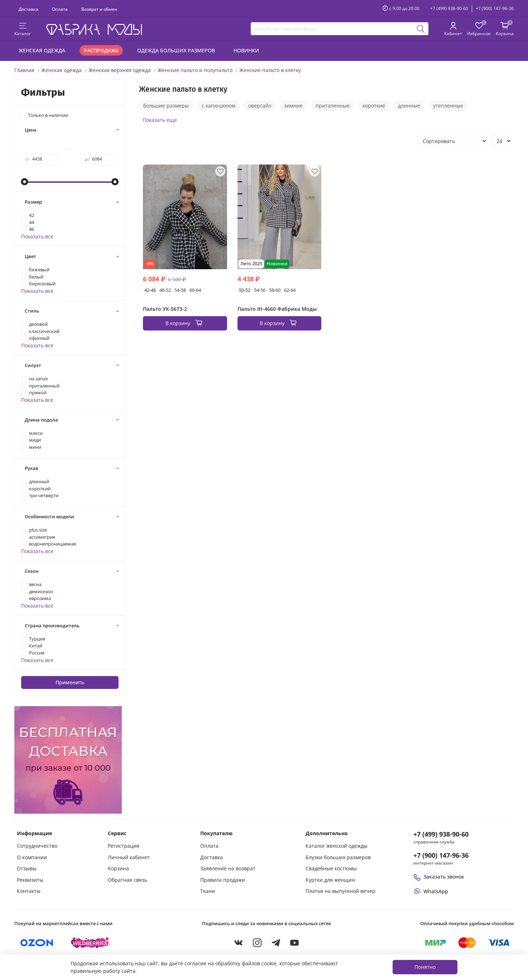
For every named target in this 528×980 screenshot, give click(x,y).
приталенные (333, 106)
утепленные (448, 106)
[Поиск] (421, 29)
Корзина (118, 868)
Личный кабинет (129, 857)
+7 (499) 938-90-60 (449, 8)
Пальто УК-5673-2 (165, 309)
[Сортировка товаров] (452, 141)
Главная (24, 70)
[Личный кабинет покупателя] (453, 29)
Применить (70, 682)
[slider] (25, 182)
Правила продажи (223, 880)
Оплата (60, 9)
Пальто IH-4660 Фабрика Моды (277, 309)
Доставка (28, 9)
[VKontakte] (239, 943)
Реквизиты (30, 880)
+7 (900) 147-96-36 (495, 8)
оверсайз (260, 106)
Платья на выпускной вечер (340, 891)
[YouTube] (294, 943)
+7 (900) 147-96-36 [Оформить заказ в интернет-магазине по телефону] (441, 855)
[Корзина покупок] (505, 29)
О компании (32, 857)
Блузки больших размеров (338, 857)
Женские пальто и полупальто (195, 70)
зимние (293, 106)
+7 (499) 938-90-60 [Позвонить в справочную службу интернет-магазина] (441, 834)
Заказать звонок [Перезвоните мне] (439, 877)
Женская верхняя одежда (120, 70)
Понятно (425, 967)
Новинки (246, 50)
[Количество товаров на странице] (501, 141)
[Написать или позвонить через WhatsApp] (431, 891)
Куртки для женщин (330, 880)
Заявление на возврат (228, 868)
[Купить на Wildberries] (90, 943)
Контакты (29, 891)
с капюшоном (219, 106)
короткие (374, 106)
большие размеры (166, 106)
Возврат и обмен (99, 9)
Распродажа (101, 50)
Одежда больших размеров (176, 50)
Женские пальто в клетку (270, 70)
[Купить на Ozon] (37, 943)
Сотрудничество (37, 846)
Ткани (208, 891)
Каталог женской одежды (337, 846)
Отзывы (27, 868)
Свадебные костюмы (331, 868)
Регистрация (124, 846)
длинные (409, 106)
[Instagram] (257, 943)
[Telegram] (276, 943)
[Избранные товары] (479, 29)
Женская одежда (42, 50)
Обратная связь (128, 880)
